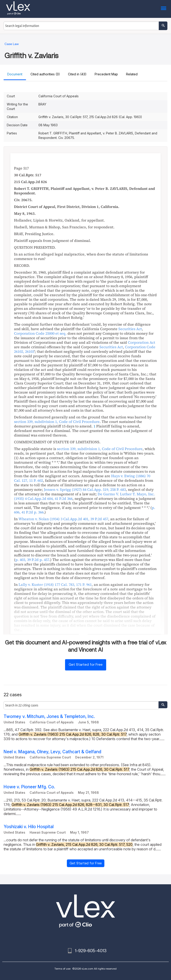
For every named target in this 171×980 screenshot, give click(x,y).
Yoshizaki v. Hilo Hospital (29, 827)
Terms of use (62, 969)
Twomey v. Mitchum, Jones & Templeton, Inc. (49, 717)
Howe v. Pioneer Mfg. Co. (29, 787)
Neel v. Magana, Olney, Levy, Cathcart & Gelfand (52, 752)
